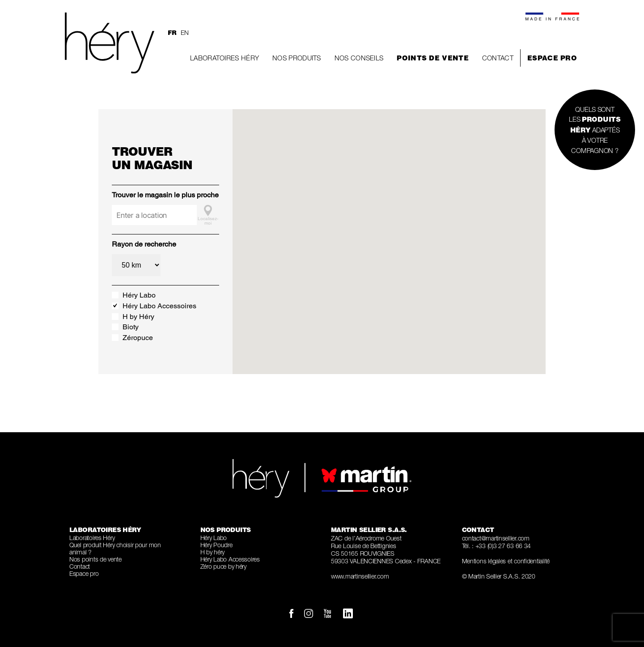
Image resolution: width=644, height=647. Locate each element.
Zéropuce (138, 338)
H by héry (213, 552)
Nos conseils (359, 58)
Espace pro (552, 58)
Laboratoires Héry (225, 58)
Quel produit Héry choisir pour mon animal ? (115, 548)
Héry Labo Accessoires (159, 306)
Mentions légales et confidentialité (506, 561)
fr (172, 33)
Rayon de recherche (144, 244)
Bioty (131, 327)
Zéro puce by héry (223, 566)
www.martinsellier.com (360, 576)
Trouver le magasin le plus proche (165, 195)
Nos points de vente (95, 559)
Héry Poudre (216, 545)
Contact (498, 58)
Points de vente (433, 58)
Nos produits (297, 58)
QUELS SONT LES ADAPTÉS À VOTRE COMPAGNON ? (595, 130)
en (184, 32)
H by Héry (138, 317)
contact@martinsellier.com (496, 538)
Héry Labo (139, 295)
